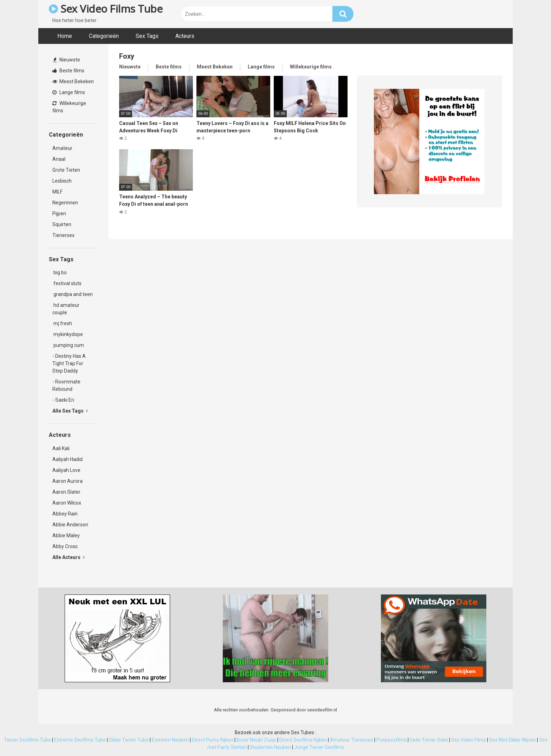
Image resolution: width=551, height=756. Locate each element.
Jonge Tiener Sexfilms (319, 747)
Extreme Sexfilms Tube (80, 740)
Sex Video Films (469, 740)
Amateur (62, 148)
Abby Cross (65, 546)
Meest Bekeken (73, 81)
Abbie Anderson (70, 525)
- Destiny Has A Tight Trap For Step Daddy (69, 363)
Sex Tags (147, 36)
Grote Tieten (66, 170)
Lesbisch (62, 181)
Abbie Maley (66, 535)
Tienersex (63, 235)
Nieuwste (67, 60)
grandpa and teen (73, 294)
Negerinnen (65, 203)
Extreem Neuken (170, 740)
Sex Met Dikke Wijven (513, 740)
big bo (60, 272)
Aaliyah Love (66, 470)
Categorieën (104, 36)
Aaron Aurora (67, 481)
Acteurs (185, 36)
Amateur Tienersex (352, 740)
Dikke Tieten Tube (129, 740)
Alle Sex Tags (70, 411)
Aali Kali (61, 448)
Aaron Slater (66, 492)
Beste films (68, 71)
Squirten (62, 224)
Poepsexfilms (391, 740)
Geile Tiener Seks (429, 740)
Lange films (69, 92)
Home (65, 36)
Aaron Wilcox (67, 503)
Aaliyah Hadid (67, 459)
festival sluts (67, 283)
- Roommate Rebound (66, 385)
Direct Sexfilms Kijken (303, 740)
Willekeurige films (69, 107)
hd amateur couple (66, 309)
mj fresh (62, 323)
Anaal (59, 159)
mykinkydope (68, 334)
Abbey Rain (65, 514)
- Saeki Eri (63, 400)
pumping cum (68, 345)
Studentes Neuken (270, 747)
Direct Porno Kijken (213, 740)
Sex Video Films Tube (106, 9)
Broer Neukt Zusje (256, 740)
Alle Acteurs (69, 557)
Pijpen (59, 213)
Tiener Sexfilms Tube (27, 740)
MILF (57, 192)
